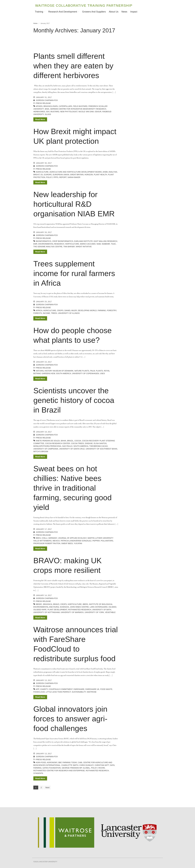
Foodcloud (39, 692)
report (63, 177)
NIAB (99, 244)
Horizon (89, 175)
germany (53, 538)
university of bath (102, 610)
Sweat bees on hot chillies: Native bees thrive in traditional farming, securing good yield (72, 488)
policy (49, 177)
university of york (94, 612)
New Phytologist (69, 112)
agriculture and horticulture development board (75, 172)
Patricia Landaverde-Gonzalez (76, 541)
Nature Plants (82, 371)
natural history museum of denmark (55, 371)
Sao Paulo (67, 446)
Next (47, 787)
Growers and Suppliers (94, 12)
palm (93, 371)
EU (42, 175)
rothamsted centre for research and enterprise (59, 771)
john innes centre (79, 607)
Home (35, 23)
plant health (100, 175)
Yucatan (78, 543)
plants (99, 371)
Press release (43, 103)
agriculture (42, 172)
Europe (48, 175)
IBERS (85, 604)
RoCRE (102, 768)
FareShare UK (92, 689)
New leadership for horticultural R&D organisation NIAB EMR (74, 204)
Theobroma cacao (98, 446)
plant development (57, 610)
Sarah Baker (74, 177)
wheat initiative (84, 247)
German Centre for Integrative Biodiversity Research (78, 109)
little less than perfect (58, 692)
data (112, 765)
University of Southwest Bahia (101, 449)
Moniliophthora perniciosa (47, 446)
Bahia (64, 441)
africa (39, 310)
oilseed (112, 607)
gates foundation (52, 768)
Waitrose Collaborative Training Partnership (84, 6)
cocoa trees (77, 443)
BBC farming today (68, 762)
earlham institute (84, 241)
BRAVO (56, 604)
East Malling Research (105, 241)
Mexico (56, 541)
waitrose (92, 692)
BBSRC (39, 604)
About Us (114, 12)
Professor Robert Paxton (47, 543)
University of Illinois (69, 313)
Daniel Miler (71, 310)
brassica (48, 604)
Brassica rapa (51, 106)
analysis (113, 172)
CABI (80, 762)
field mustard (80, 106)
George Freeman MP (72, 768)
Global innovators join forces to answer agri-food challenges (70, 719)
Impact (134, 12)
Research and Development (63, 12)
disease (89, 443)
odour (98, 112)
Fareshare (79, 689)
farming (102, 310)
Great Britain (77, 175)
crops (60, 310)
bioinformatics (44, 241)
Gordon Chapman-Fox (47, 100)
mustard (55, 112)
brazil (70, 441)
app (37, 689)
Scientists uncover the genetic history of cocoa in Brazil (74, 400)
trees (54, 313)
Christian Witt (102, 765)
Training (39, 12)
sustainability (79, 692)
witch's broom (41, 451)
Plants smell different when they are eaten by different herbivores (73, 66)
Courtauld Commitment (61, 689)
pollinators (107, 541)
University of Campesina (46, 449)
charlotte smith (70, 765)
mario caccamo (88, 244)
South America (64, 373)
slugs (48, 114)
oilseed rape (40, 610)
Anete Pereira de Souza (48, 441)
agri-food (41, 762)
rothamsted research (80, 610)
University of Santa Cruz (72, 449)
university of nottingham (47, 612)
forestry (112, 310)
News (124, 12)
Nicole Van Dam (86, 112)
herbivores (39, 112)
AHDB (105, 172)
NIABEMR (106, 244)
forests (38, 313)
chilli (45, 538)
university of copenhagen (86, 373)
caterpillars (65, 106)
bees (38, 538)
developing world (87, 310)
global (86, 768)
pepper (96, 541)
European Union (61, 175)
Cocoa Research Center (58, 443)
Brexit (36, 175)
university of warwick (72, 612)
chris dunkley (86, 765)
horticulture (72, 244)
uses (102, 373)
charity (44, 689)
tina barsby (69, 247)
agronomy (52, 762)
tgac (113, 244)
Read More (40, 119)
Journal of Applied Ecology (72, 538)
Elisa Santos (100, 443)
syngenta (38, 773)
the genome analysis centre (48, 247)
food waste (106, 689)
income (46, 313)
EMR (35, 244)
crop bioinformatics (63, 241)
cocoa (78, 441)
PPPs (56, 177)
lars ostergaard (99, 607)
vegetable (110, 612)
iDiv (48, 112)
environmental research (51, 244)
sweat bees (67, 543)
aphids (39, 106)
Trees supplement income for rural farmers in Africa (74, 273)
